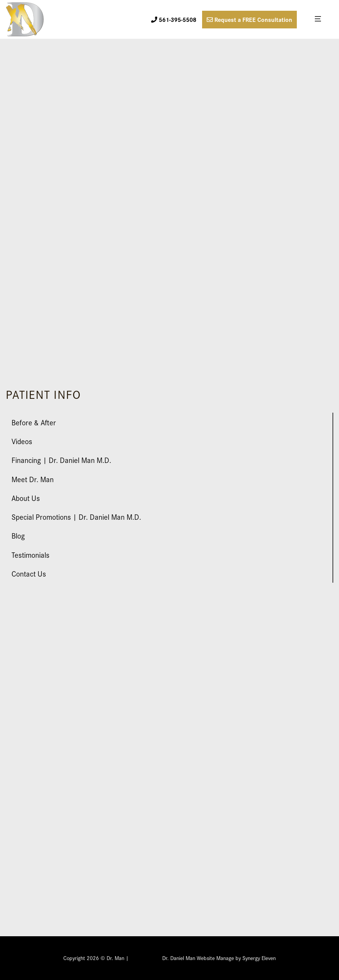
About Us (26, 498)
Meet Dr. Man (33, 479)
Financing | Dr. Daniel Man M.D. (61, 460)
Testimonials (30, 554)
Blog (18, 535)
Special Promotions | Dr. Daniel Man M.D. (76, 516)
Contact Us (29, 573)
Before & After (34, 422)
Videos (22, 441)
